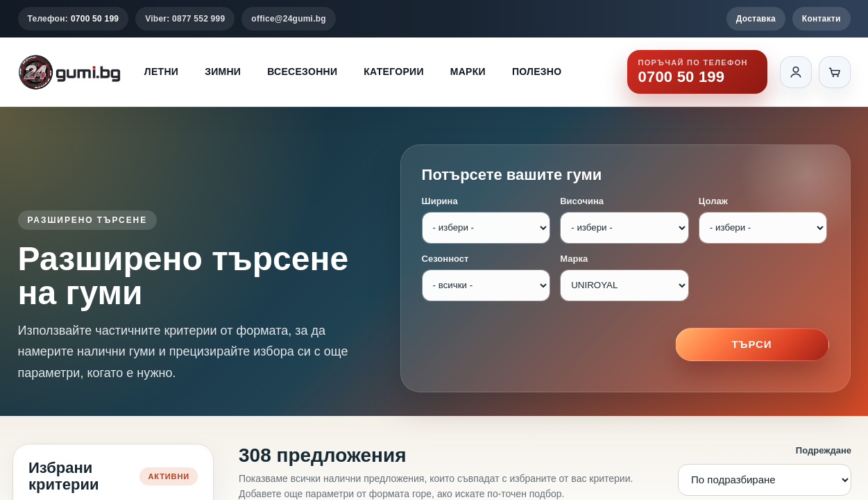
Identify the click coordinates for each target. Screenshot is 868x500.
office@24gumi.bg (289, 19)
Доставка (756, 19)
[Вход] (796, 72)
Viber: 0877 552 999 (185, 19)
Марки (468, 72)
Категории (393, 72)
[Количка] (835, 72)
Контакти (822, 19)
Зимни (223, 72)
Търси (752, 344)
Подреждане (824, 450)
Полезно (537, 72)
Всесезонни (302, 72)
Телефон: (74, 19)
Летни (161, 72)
